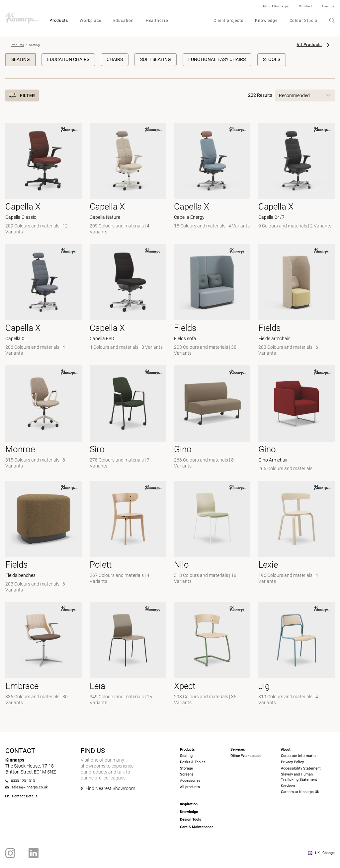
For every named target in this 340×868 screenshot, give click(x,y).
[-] (212, 419)
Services (288, 786)
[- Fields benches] (43, 537)
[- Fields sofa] (212, 301)
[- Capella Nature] (128, 179)
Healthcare (157, 21)
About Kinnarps (276, 6)
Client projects (228, 21)
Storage (186, 768)
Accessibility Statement (301, 768)
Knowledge (266, 21)
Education (124, 21)
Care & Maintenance (197, 827)
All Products (309, 45)
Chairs (115, 59)
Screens (187, 774)
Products (59, 21)
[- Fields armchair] (297, 301)
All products (190, 787)
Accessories (190, 781)
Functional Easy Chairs (217, 59)
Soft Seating (156, 59)
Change (329, 853)
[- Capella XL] (43, 301)
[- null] (43, 419)
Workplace (90, 21)
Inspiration (189, 804)
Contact (305, 6)
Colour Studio (303, 21)
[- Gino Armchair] (297, 419)
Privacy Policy (292, 762)
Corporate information (299, 756)
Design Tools (191, 819)
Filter (22, 95)
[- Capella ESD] (128, 301)
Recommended (305, 95)
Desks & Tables (193, 762)
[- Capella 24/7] (297, 179)
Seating (21, 59)
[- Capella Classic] (43, 179)
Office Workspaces (246, 756)
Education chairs (68, 59)
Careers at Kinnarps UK (300, 792)
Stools (272, 59)
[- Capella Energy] (212, 179)
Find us (328, 6)
